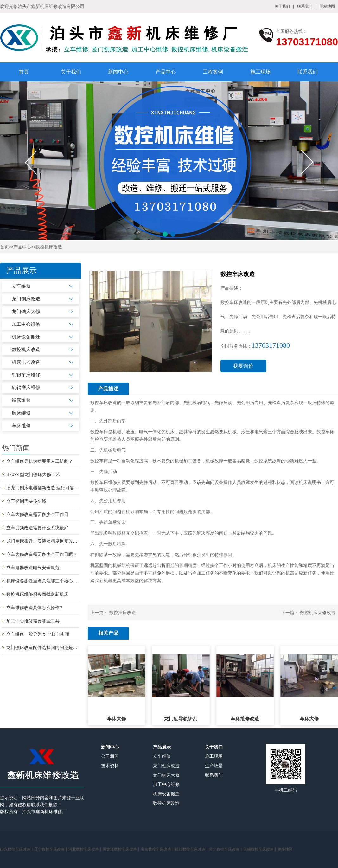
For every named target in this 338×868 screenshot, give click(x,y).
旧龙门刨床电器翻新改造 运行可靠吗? (43, 488)
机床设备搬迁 (26, 337)
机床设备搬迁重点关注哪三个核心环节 (43, 581)
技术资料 (110, 766)
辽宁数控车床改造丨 (51, 849)
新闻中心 (118, 72)
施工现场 (260, 72)
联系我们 (305, 6)
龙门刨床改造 (26, 299)
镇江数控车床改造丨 (192, 849)
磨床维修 (21, 413)
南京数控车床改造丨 (158, 849)
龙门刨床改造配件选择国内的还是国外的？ (43, 647)
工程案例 (213, 72)
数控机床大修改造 (318, 613)
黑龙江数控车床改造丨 (122, 849)
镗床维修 (21, 400)
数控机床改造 (49, 247)
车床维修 (21, 425)
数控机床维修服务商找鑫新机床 (37, 594)
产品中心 (166, 72)
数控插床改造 (123, 613)
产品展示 (162, 747)
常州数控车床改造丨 (226, 849)
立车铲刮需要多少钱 (26, 501)
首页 (24, 72)
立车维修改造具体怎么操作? (34, 608)
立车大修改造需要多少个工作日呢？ (42, 554)
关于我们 (282, 6)
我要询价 (243, 366)
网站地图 (327, 6)
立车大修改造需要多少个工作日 (37, 514)
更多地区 (285, 849)
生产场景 (214, 766)
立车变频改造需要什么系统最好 (37, 528)
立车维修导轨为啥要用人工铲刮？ (40, 461)
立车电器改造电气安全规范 (33, 568)
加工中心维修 (26, 324)
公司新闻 (110, 756)
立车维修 (21, 286)
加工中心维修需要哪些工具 (33, 621)
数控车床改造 (104, 402)
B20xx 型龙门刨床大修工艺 (33, 474)
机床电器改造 (26, 362)
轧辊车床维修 (26, 375)
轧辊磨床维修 (26, 387)
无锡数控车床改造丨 (260, 849)
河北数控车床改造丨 (86, 849)
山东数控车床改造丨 (17, 849)
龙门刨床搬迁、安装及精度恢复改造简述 (43, 541)
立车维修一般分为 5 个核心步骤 (38, 634)
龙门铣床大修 (26, 311)
